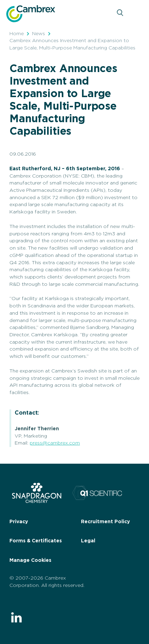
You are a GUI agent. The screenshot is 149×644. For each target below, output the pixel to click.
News (39, 34)
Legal (88, 541)
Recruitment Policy (105, 522)
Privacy (19, 522)
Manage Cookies (30, 560)
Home (17, 34)
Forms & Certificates (36, 541)
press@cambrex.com (55, 443)
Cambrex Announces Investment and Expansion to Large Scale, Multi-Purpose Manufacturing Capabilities (72, 44)
